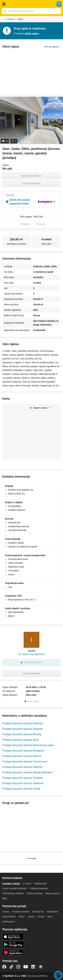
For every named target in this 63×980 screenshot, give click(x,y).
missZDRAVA (9, 917)
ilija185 (31, 651)
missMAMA (52, 912)
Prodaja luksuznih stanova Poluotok (23, 778)
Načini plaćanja (35, 893)
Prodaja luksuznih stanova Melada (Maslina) (27, 772)
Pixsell (41, 917)
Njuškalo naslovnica (31, 4)
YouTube (26, 967)
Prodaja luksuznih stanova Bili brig (22, 734)
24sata (6, 912)
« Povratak (31, 858)
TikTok (11, 967)
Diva (50, 917)
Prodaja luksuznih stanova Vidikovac (23, 783)
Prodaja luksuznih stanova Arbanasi (23, 723)
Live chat (58, 975)
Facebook (4, 967)
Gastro (31, 917)
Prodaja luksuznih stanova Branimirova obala (28, 745)
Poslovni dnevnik (21, 912)
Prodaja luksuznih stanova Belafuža (23, 729)
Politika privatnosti (39, 888)
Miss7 (22, 917)
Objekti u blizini (40, 408)
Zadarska (11, 19)
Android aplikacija (13, 944)
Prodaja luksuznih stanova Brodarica (23, 751)
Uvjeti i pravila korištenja (14, 888)
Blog (5, 898)
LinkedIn (33, 967)
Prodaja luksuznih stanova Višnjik (21, 789)
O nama (27, 883)
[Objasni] (13, 195)
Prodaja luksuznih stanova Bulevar (22, 756)
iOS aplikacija (13, 936)
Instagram (18, 967)
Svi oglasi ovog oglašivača (31, 654)
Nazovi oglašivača (32, 176)
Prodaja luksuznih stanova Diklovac (22, 767)
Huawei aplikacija (13, 952)
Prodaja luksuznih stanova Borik (20, 740)
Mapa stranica (52, 893)
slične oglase (32, 33)
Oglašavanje (40, 883)
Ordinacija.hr (9, 922)
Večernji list (38, 912)
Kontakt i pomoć (11, 883)
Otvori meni (4, 4)
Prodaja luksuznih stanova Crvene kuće (25, 762)
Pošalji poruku (31, 184)
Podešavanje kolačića (13, 893)
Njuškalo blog (41, 967)
